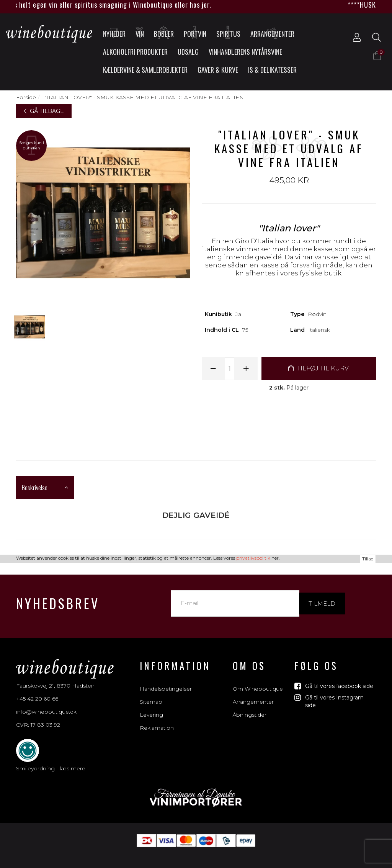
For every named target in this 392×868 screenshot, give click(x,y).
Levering (151, 706)
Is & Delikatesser (272, 70)
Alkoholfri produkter (135, 52)
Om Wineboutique (258, 680)
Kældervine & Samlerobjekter (145, 70)
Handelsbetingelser (166, 680)
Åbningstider (250, 706)
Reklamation (157, 719)
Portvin (195, 33)
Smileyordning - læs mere (51, 760)
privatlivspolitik (253, 863)
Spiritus (228, 33)
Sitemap (151, 693)
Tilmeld (322, 595)
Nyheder (114, 33)
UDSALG (188, 52)
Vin (140, 33)
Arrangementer (272, 33)
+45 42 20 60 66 (37, 690)
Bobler (164, 33)
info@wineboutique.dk (46, 703)
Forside (26, 97)
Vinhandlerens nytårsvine (245, 52)
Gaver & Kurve (218, 70)
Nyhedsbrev (58, 595)
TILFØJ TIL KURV (318, 368)
